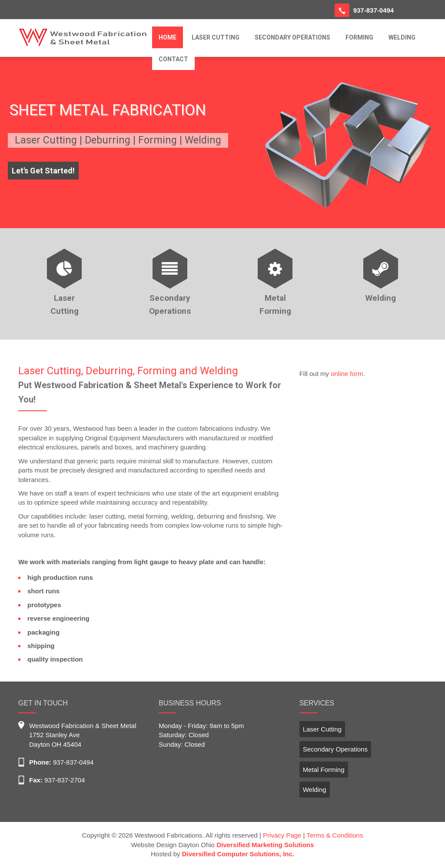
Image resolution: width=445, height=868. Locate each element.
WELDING (402, 37)
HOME (168, 37)
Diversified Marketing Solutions (265, 845)
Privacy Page (282, 835)
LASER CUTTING (216, 37)
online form (347, 374)
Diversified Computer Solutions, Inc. (238, 854)
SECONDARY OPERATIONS (292, 37)
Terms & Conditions (335, 835)
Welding (315, 790)
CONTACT (173, 59)
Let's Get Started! (43, 171)
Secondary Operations (335, 749)
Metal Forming (324, 770)
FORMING (359, 37)
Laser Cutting (322, 729)
